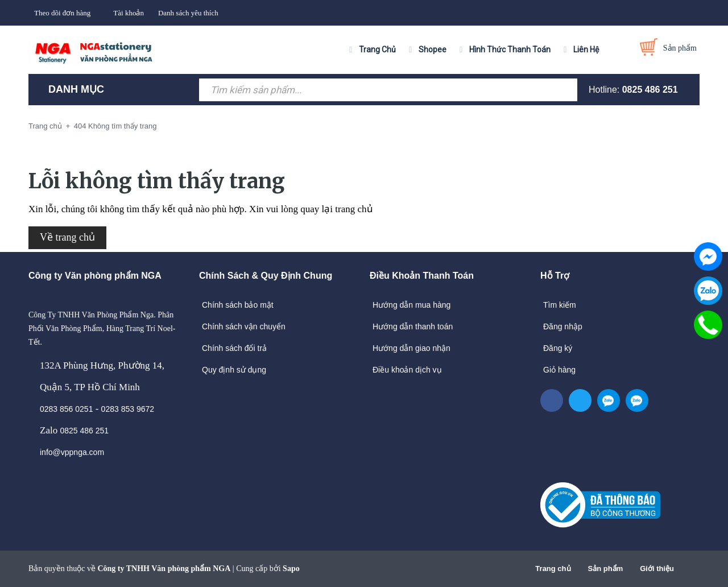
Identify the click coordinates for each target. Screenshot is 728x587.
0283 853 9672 (128, 409)
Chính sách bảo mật (238, 305)
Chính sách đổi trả (234, 348)
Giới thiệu (657, 569)
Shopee (433, 49)
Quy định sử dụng (234, 370)
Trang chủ (553, 569)
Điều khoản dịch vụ (407, 370)
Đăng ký (558, 348)
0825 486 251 (650, 90)
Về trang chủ (67, 237)
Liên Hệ (586, 49)
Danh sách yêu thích (188, 13)
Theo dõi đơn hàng (62, 13)
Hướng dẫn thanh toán (413, 326)
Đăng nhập (563, 326)
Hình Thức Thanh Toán (510, 49)
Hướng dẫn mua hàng (411, 305)
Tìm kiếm (560, 305)
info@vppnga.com (72, 452)
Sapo (291, 569)
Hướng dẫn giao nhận (411, 348)
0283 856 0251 (66, 409)
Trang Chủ (377, 49)
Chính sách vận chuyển (244, 326)
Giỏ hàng (559, 370)
